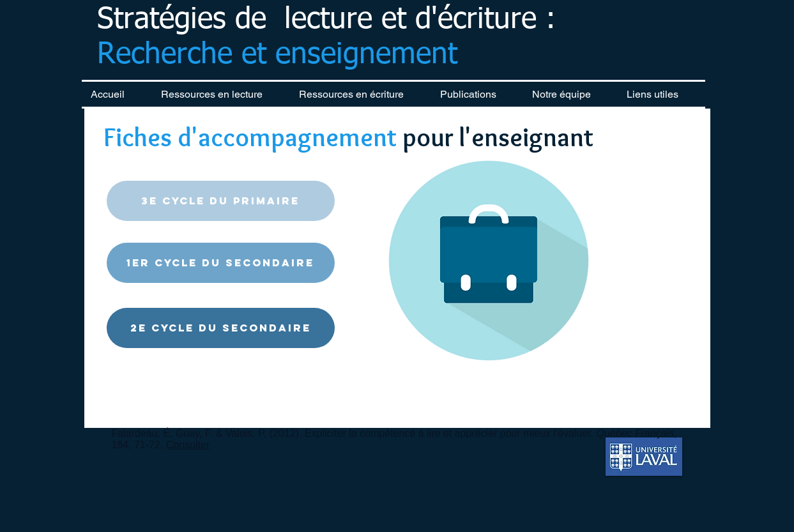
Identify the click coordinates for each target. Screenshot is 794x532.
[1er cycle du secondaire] (221, 263)
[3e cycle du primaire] (221, 201)
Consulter (188, 445)
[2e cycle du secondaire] (221, 328)
